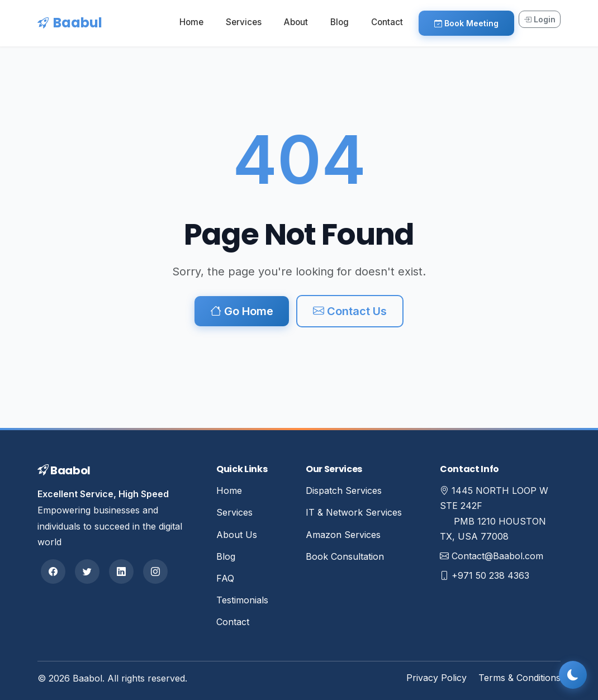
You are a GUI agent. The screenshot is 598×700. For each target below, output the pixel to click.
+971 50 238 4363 (490, 575)
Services (244, 22)
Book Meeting (466, 23)
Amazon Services (343, 535)
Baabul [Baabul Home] (70, 23)
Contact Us (350, 311)
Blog (340, 22)
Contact (387, 22)
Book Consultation (345, 556)
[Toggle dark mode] (573, 675)
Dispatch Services (344, 491)
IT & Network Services (354, 512)
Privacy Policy (436, 678)
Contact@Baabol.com (497, 556)
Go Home (242, 311)
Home (191, 22)
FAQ (225, 578)
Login (540, 19)
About (296, 22)
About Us (237, 535)
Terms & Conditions (519, 678)
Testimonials (242, 600)
